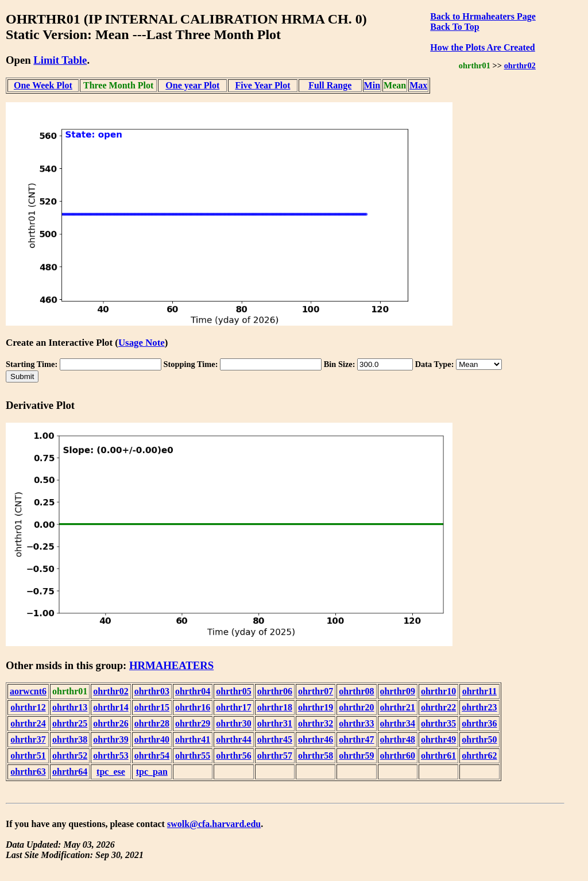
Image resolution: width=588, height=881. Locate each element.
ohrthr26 (111, 723)
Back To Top (454, 27)
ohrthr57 (275, 756)
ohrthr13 (70, 707)
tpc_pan (152, 772)
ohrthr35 (438, 723)
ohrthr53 (111, 756)
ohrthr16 (193, 707)
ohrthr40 (152, 739)
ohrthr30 (233, 723)
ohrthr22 (438, 707)
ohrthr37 (28, 739)
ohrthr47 (356, 739)
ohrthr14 (111, 707)
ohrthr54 (152, 756)
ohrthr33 (356, 723)
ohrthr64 (70, 772)
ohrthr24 (28, 723)
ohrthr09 (398, 691)
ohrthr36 (479, 723)
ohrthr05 (233, 691)
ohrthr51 (28, 756)
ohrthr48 (398, 739)
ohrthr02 (520, 65)
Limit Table (60, 60)
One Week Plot (43, 85)
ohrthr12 (28, 707)
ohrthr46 (316, 739)
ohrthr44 (233, 739)
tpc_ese (111, 772)
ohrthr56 (233, 756)
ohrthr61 (438, 756)
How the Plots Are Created (482, 47)
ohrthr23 (479, 707)
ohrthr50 (479, 739)
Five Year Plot (263, 85)
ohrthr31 (275, 723)
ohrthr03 (152, 691)
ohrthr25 (70, 723)
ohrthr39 (111, 739)
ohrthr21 (398, 707)
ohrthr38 (70, 739)
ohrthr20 (356, 707)
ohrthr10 (438, 691)
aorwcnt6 (28, 691)
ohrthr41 (193, 739)
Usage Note (142, 343)
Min (372, 85)
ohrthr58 (316, 756)
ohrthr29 (193, 723)
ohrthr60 (398, 756)
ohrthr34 (398, 723)
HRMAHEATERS (171, 665)
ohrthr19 (316, 707)
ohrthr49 (438, 739)
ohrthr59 (356, 756)
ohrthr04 (193, 691)
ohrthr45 (275, 739)
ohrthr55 (193, 756)
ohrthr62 (479, 756)
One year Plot (192, 85)
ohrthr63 (28, 772)
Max (418, 85)
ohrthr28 (152, 723)
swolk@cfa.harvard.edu (214, 824)
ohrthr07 (316, 691)
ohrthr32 (316, 723)
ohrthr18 (275, 707)
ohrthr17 (233, 707)
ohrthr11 (479, 691)
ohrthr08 (356, 691)
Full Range (330, 85)
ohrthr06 (275, 691)
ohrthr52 (70, 756)
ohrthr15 (152, 707)
